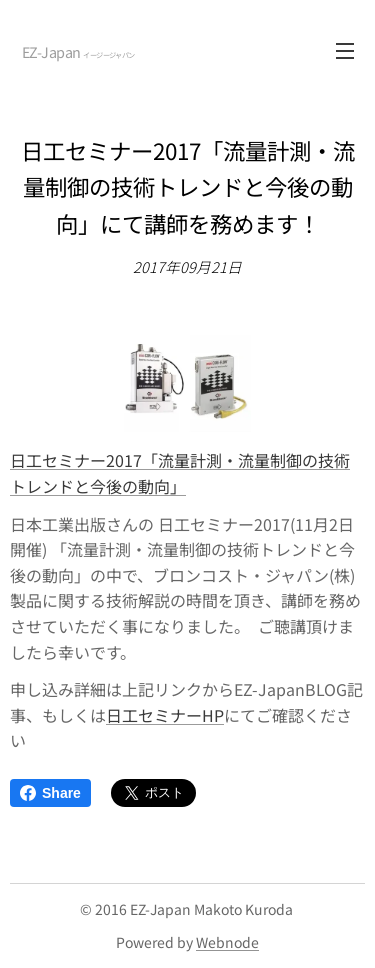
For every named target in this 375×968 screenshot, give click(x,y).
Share (50, 793)
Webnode (227, 942)
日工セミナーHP (165, 714)
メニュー (345, 51)
